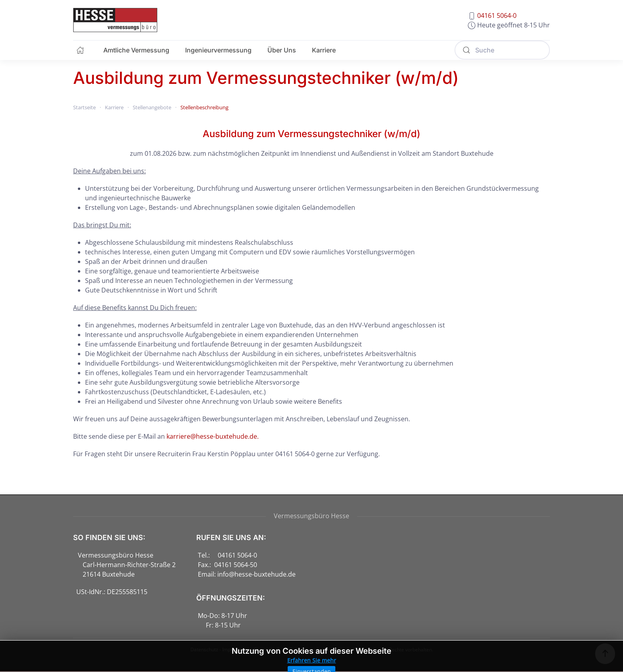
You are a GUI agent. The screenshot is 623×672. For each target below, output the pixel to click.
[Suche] (502, 50)
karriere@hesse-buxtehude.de (212, 436)
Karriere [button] (324, 50)
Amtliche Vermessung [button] (136, 50)
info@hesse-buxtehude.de (256, 574)
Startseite (84, 107)
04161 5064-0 (497, 15)
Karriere (114, 107)
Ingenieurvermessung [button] (218, 50)
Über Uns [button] (282, 50)
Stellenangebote (152, 107)
